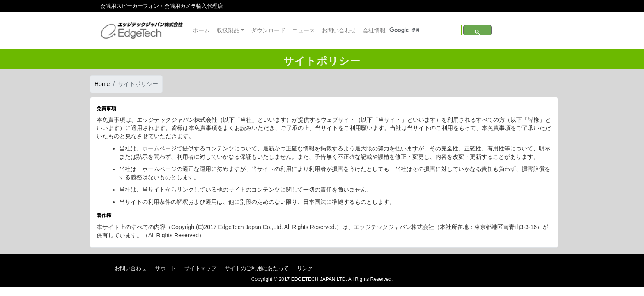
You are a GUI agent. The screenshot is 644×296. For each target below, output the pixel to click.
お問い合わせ (339, 30)
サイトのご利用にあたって (257, 268)
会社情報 (374, 30)
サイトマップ (200, 268)
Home (102, 84)
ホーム (201, 30)
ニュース (304, 30)
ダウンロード (268, 30)
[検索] (425, 30)
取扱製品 (228, 30)
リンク (305, 268)
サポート (166, 268)
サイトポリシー (138, 84)
